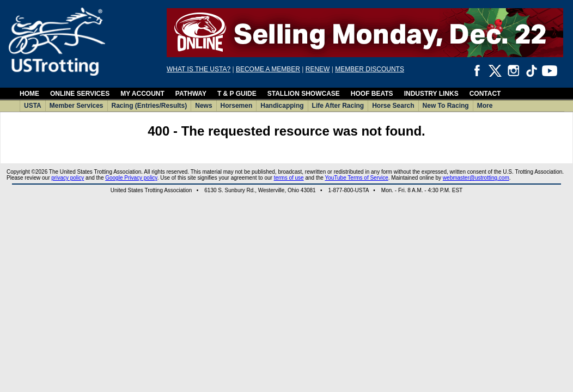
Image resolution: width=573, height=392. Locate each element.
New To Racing (446, 106)
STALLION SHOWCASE (304, 94)
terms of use (289, 178)
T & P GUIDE (237, 94)
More (485, 106)
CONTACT (485, 94)
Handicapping (282, 106)
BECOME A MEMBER (268, 69)
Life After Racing (338, 106)
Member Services (77, 106)
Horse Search (393, 106)
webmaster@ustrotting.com (476, 178)
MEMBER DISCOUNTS (370, 69)
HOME (29, 94)
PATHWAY (191, 94)
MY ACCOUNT (142, 94)
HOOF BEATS (372, 94)
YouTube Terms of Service (356, 178)
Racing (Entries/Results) (150, 106)
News (203, 106)
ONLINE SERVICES (80, 94)
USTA (33, 106)
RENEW (318, 69)
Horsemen (237, 106)
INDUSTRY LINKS (431, 94)
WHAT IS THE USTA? (199, 69)
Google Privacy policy (131, 178)
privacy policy (68, 178)
